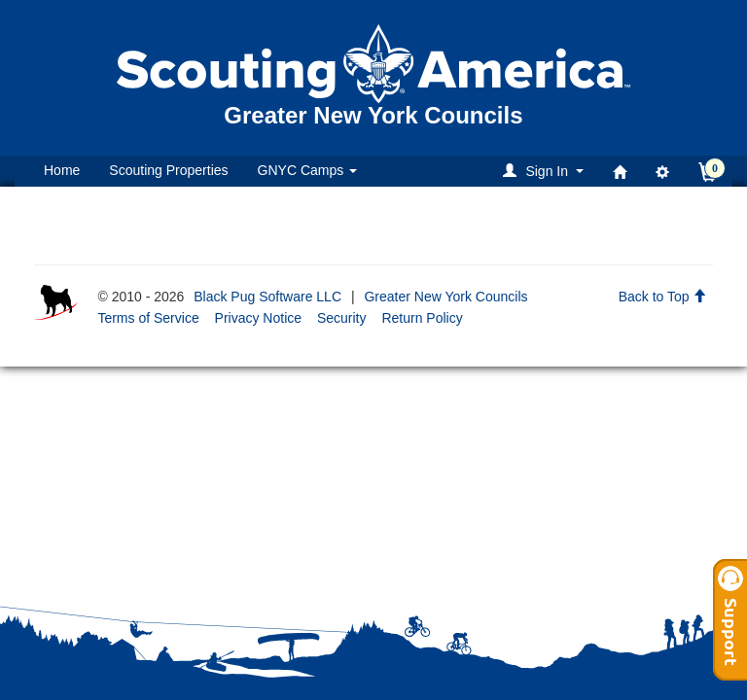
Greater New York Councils (445, 297)
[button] (546, 171)
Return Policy (422, 318)
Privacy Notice (258, 318)
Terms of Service (148, 318)
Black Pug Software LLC (267, 297)
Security (342, 318)
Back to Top (663, 297)
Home (62, 170)
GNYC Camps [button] (308, 170)
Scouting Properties (168, 170)
